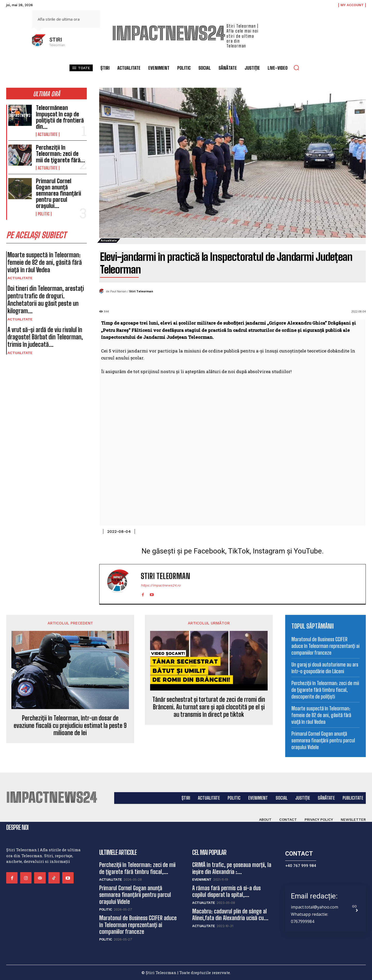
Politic (44, 214)
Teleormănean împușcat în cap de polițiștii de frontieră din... (60, 117)
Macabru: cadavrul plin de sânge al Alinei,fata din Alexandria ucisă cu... (230, 915)
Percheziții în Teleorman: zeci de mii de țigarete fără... (60, 154)
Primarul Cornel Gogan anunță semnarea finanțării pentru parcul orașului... (59, 194)
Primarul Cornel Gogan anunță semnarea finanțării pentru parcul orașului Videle (323, 740)
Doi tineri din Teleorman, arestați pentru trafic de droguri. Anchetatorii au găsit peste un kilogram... (46, 299)
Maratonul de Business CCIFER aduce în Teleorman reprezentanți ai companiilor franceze (326, 646)
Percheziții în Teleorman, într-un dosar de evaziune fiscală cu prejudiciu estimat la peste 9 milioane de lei (70, 726)
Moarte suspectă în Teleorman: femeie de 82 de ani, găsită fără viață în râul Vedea (45, 262)
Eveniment (202, 879)
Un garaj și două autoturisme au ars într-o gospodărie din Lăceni (325, 668)
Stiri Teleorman (141, 291)
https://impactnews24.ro (161, 585)
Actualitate (48, 134)
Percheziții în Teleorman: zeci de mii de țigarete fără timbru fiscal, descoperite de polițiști (325, 690)
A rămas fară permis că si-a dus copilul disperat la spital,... (226, 891)
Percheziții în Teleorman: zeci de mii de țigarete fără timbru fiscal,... (137, 868)
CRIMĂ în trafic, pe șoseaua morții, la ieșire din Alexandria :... (232, 868)
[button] (296, 68)
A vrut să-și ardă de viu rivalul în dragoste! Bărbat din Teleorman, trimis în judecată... (45, 337)
